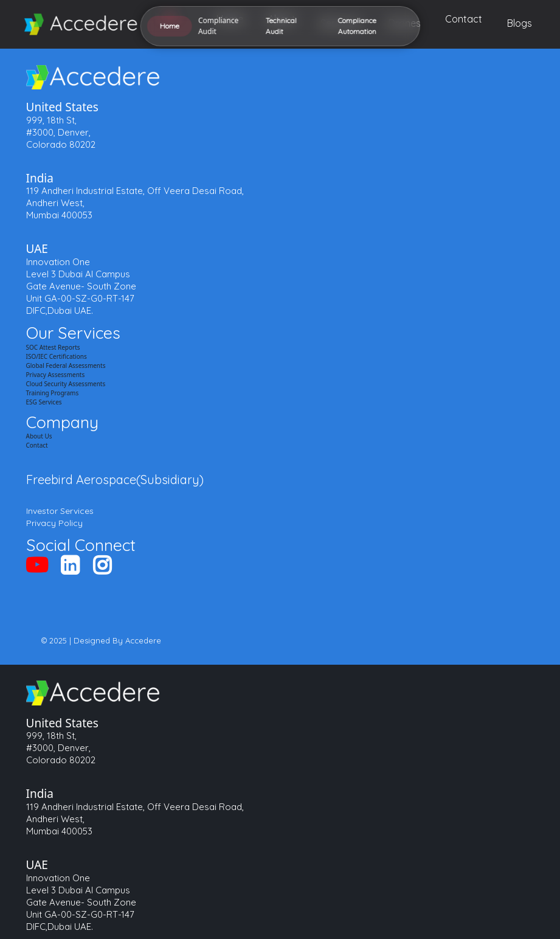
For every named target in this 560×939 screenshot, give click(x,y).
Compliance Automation (212, 516)
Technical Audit (193, 498)
